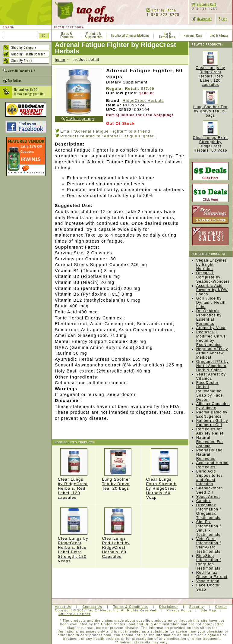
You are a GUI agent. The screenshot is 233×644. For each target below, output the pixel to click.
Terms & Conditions (131, 607)
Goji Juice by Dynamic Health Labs (212, 303)
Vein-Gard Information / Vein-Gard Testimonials (209, 545)
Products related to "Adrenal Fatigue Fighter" (108, 136)
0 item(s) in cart (203, 7)
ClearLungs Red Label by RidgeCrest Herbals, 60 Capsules (118, 533)
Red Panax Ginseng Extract (212, 575)
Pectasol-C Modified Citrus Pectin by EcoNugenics (211, 338)
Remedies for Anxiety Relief (210, 431)
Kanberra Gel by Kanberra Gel (212, 423)
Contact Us (92, 607)
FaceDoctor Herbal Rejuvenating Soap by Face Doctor (209, 391)
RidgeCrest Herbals (143, 101)
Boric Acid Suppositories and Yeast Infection (209, 478)
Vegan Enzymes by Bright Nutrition (212, 265)
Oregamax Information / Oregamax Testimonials (209, 511)
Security (197, 607)
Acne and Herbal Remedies (212, 465)
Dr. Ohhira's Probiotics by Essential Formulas (209, 317)
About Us (63, 607)
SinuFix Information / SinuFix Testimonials (209, 528)
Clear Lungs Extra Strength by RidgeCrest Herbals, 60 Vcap (164, 474)
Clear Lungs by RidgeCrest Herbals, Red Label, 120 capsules (74, 474)
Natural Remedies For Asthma (210, 442)
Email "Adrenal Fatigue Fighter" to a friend (105, 131)
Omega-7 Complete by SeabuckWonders (213, 277)
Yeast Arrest (208, 497)
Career (221, 607)
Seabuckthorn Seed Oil (209, 490)
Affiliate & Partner (74, 614)
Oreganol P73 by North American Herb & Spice (213, 366)
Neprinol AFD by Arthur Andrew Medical (212, 353)
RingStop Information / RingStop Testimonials (209, 562)
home (60, 60)
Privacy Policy (179, 610)
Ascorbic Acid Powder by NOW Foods (212, 290)
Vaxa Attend (208, 581)
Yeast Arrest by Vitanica (211, 376)
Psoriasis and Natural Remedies (209, 454)
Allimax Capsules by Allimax (213, 406)
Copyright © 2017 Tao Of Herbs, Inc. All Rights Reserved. (106, 610)
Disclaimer (168, 607)
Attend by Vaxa (211, 328)
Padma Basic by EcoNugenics (212, 414)
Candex (204, 501)
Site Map (208, 610)
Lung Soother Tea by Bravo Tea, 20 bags (118, 470)
